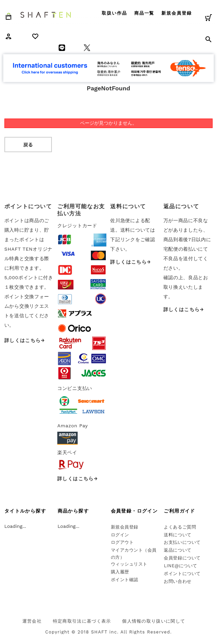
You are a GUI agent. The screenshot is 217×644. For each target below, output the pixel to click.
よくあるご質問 (180, 527)
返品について (177, 550)
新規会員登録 (177, 13)
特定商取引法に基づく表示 (82, 621)
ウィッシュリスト (129, 564)
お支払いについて (182, 542)
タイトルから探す (25, 511)
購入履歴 (120, 572)
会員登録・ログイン (134, 511)
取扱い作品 (114, 13)
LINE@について (181, 566)
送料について (177, 535)
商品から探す (73, 511)
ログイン (120, 535)
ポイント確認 (125, 580)
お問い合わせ (177, 581)
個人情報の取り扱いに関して (154, 621)
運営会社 (32, 621)
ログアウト (122, 542)
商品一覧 (144, 13)
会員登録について (182, 558)
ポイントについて (182, 574)
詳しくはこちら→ (25, 340)
